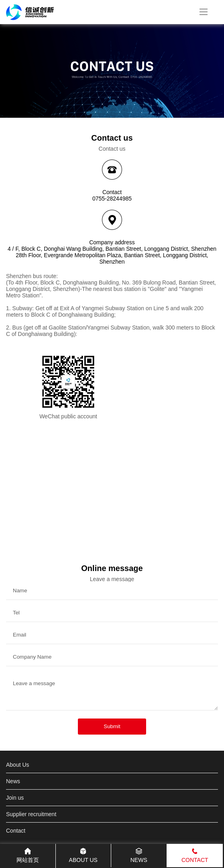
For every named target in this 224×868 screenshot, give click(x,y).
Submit (112, 726)
